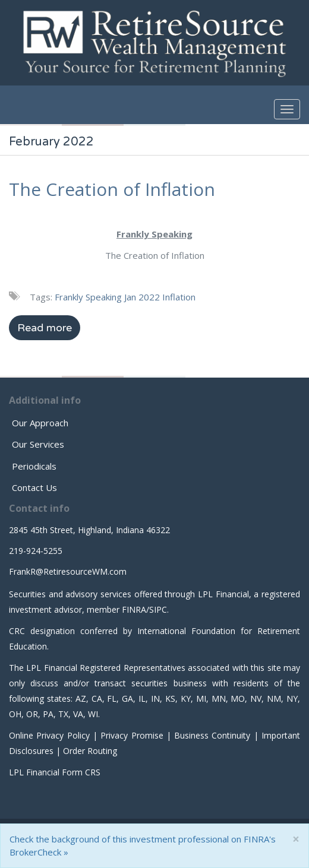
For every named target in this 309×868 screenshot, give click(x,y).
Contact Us (34, 487)
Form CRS (81, 772)
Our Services (38, 444)
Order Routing (90, 751)
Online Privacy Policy (49, 735)
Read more (45, 328)
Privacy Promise (132, 735)
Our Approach (40, 423)
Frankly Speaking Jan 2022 (107, 297)
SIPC (158, 609)
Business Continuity (212, 735)
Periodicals (34, 466)
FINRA (134, 609)
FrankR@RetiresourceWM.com (68, 571)
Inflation (179, 297)
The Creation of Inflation (112, 189)
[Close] (296, 839)
